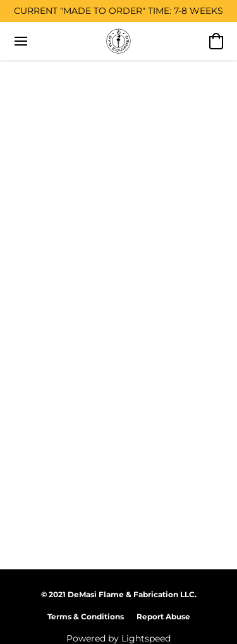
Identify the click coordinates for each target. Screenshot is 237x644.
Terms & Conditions (86, 616)
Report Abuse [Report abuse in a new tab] (163, 616)
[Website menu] (21, 41)
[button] (119, 41)
